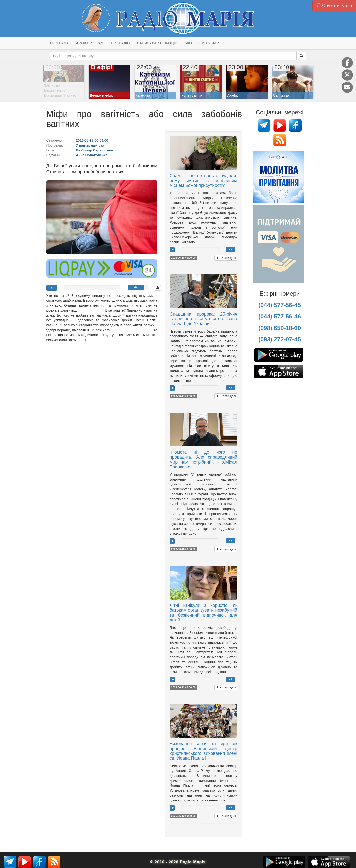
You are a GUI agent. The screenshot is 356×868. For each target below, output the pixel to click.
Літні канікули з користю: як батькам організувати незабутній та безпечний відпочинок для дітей (203, 613)
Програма (59, 43)
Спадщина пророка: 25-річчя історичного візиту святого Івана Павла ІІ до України (203, 319)
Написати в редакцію (158, 43)
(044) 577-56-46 (280, 316)
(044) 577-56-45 (280, 305)
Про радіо (120, 43)
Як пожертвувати (203, 43)
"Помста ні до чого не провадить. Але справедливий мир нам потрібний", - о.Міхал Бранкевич (203, 459)
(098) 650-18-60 (280, 328)
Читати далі (226, 258)
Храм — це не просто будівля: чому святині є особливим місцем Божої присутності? (203, 181)
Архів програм (90, 43)
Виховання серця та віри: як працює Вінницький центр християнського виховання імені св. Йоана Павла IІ (203, 751)
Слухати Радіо (334, 6)
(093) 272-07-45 (280, 339)
